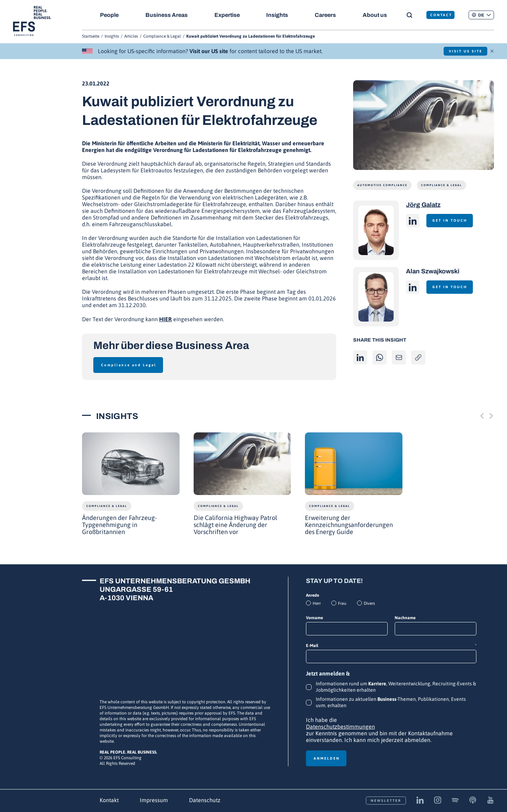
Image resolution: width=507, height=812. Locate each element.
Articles (131, 36)
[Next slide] (491, 416)
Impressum (154, 800)
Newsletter (386, 801)
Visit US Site (463, 51)
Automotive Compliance (382, 185)
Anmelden (327, 758)
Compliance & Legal (162, 36)
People (109, 15)
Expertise (228, 15)
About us (377, 15)
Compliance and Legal (129, 365)
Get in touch (452, 220)
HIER (165, 319)
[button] (481, 15)
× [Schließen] (492, 50)
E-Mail (391, 646)
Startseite (91, 36)
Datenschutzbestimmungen (340, 727)
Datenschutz (205, 800)
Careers (327, 15)
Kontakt (109, 800)
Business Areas (167, 15)
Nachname (405, 618)
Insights (278, 15)
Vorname (314, 618)
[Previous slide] (482, 416)
